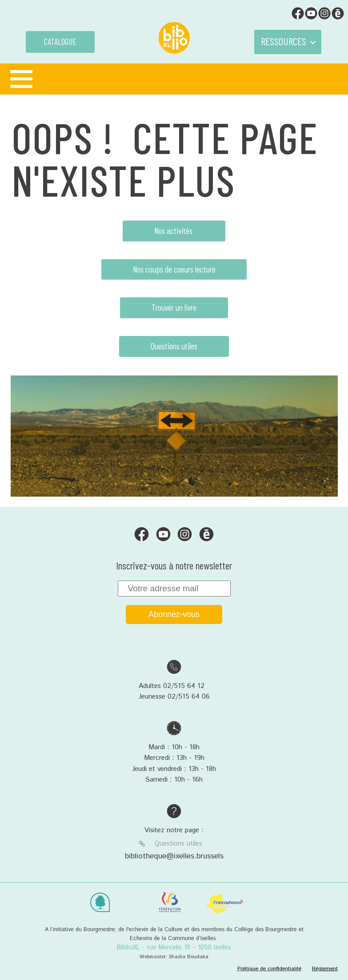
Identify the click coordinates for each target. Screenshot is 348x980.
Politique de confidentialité (269, 969)
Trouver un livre (174, 307)
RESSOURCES (284, 41)
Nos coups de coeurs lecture (174, 269)
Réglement (325, 969)
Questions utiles (174, 346)
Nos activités (174, 231)
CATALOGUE (60, 41)
